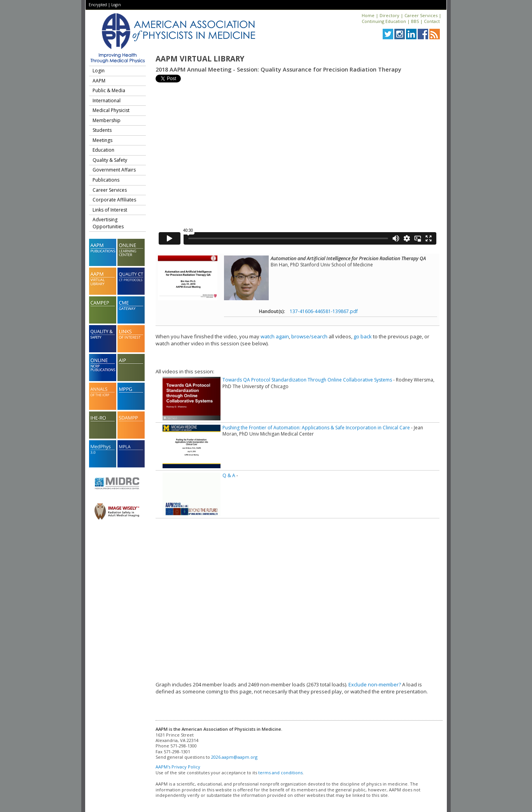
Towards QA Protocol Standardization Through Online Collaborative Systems (307, 380)
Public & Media (109, 90)
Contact (432, 21)
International (107, 101)
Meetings (102, 140)
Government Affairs (114, 170)
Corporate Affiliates (114, 200)
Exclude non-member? (375, 684)
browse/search (309, 336)
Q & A (229, 475)
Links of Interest (110, 210)
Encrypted (98, 5)
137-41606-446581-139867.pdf (324, 311)
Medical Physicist (111, 110)
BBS (415, 21)
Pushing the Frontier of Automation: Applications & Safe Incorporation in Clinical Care (316, 428)
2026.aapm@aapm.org (234, 757)
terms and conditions (280, 773)
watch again (275, 336)
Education (103, 150)
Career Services (421, 15)
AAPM (99, 81)
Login (116, 5)
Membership (107, 120)
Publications (106, 180)
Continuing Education (384, 21)
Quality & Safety (110, 160)
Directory (389, 15)
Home (368, 15)
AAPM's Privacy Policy (178, 767)
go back (363, 336)
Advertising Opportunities (108, 223)
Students (102, 130)
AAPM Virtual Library (200, 59)
